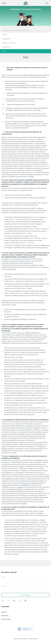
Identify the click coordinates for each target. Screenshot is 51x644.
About (5, 35)
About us (4, 612)
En (6, 3)
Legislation (7, 39)
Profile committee (9, 43)
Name (3, 577)
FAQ (4, 51)
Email (3, 586)
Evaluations (7, 47)
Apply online (5, 615)
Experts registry (6, 619)
